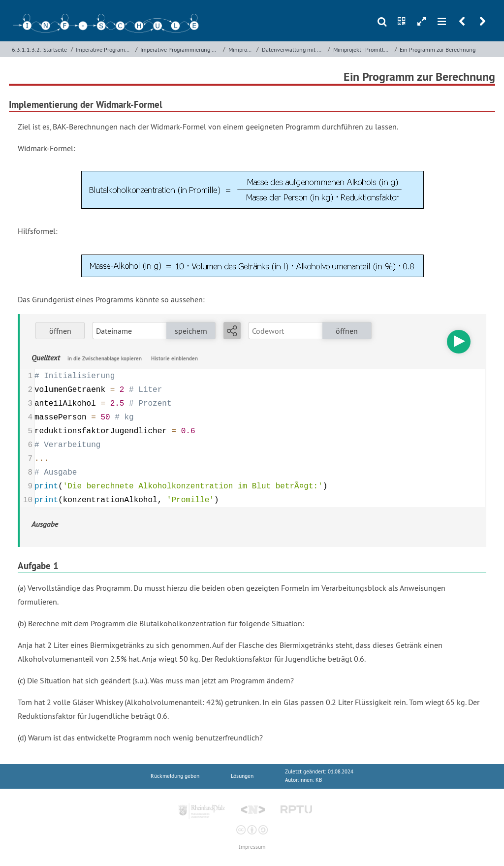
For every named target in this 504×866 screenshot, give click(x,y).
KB (319, 780)
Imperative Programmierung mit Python (181, 49)
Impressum (252, 847)
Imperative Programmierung (104, 49)
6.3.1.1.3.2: (27, 49)
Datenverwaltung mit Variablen (294, 49)
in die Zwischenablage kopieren (105, 358)
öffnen (60, 331)
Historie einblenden (174, 358)
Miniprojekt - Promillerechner (363, 49)
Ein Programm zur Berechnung (438, 49)
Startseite (55, 49)
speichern (191, 331)
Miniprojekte (242, 49)
